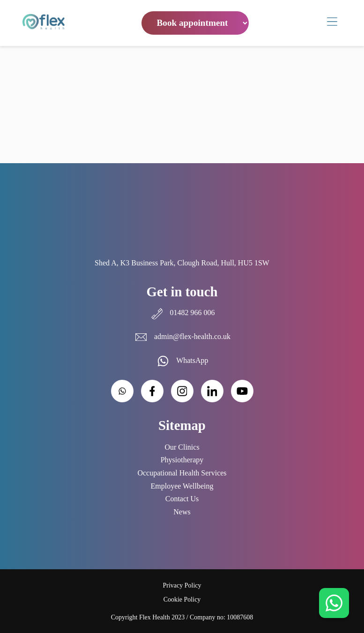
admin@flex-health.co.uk (182, 336)
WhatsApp (182, 360)
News (182, 512)
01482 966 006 (182, 313)
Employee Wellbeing (182, 486)
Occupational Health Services (182, 473)
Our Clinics (182, 447)
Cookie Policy (182, 599)
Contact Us (182, 499)
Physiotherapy (182, 460)
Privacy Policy (182, 585)
